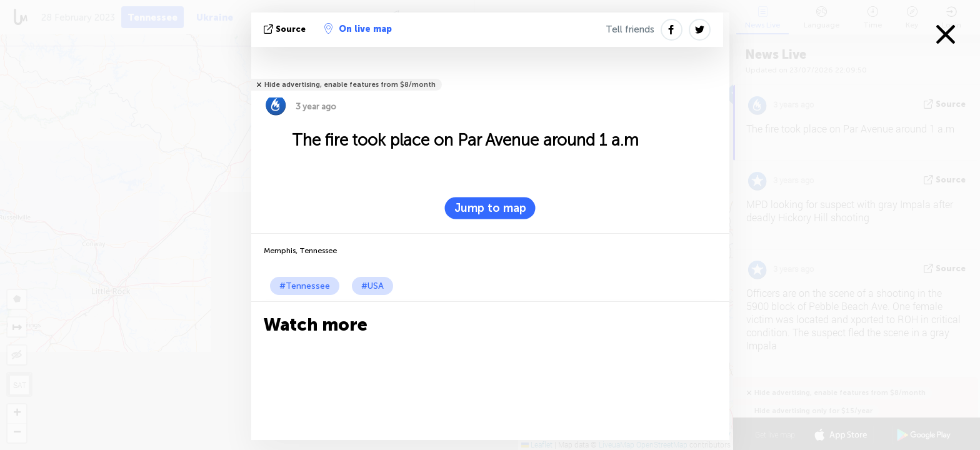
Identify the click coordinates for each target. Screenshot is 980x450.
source (286, 29)
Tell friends (630, 29)
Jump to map (490, 208)
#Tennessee (305, 286)
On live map (358, 29)
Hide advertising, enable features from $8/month (350, 85)
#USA (372, 286)
